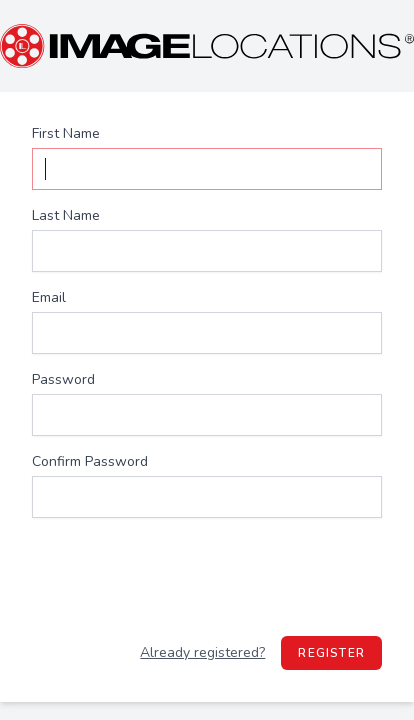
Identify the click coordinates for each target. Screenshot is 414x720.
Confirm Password (90, 461)
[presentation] (207, 577)
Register (331, 653)
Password (63, 379)
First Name (66, 133)
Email (49, 297)
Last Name (66, 215)
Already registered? (202, 652)
